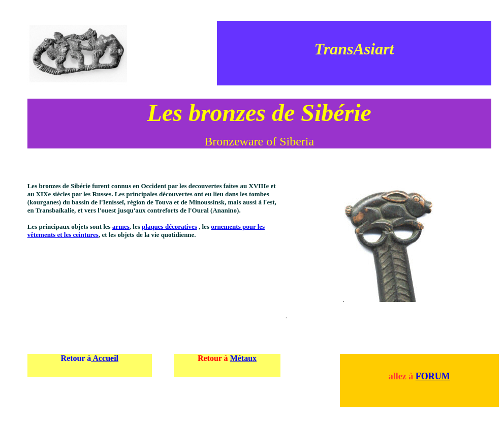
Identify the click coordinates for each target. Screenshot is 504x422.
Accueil (105, 358)
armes (121, 227)
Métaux (243, 358)
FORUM (433, 376)
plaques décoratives (169, 227)
